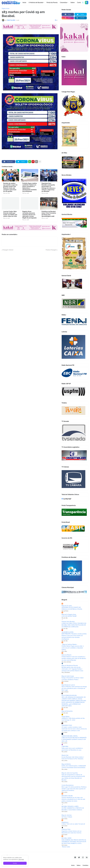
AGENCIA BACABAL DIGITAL (70, 736)
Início (73, 865)
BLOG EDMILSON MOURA (69, 695)
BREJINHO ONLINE (67, 796)
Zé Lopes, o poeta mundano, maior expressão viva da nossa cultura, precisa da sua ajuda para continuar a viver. (74, 729)
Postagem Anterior (8, 250)
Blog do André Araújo (68, 676)
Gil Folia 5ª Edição (67, 817)
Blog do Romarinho (67, 711)
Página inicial (6, 8)
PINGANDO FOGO (67, 725)
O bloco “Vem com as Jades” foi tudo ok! (73, 824)
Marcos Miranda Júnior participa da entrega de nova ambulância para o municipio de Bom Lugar (74, 688)
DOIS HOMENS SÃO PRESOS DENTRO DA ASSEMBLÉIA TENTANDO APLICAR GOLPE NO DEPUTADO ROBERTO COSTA (74, 842)
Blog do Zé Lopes (67, 606)
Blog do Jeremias (67, 815)
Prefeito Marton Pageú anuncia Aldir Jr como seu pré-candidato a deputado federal (73, 648)
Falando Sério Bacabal (68, 622)
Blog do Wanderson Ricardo (70, 666)
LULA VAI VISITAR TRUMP (69, 616)
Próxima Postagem (51, 250)
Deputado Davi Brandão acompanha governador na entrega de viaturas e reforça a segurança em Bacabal (48, 187)
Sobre (79, 865)
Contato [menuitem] (80, 3)
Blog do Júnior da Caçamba (70, 773)
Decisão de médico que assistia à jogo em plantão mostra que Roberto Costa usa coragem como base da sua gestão (10, 187)
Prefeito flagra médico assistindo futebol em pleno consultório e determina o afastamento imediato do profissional (30, 187)
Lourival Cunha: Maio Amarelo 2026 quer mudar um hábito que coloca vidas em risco (10, 214)
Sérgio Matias (66, 717)
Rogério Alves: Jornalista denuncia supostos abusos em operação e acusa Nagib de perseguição (29, 215)
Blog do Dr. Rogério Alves (69, 615)
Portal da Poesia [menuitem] (52, 3)
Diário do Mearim (66, 655)
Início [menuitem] (24, 3)
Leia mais (21, 859)
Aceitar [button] (15, 863)
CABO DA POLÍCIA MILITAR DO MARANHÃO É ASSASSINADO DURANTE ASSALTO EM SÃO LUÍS (74, 739)
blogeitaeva (65, 822)
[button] (83, 3)
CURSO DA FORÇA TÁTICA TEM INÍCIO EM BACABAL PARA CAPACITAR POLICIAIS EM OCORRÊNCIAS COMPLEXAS (74, 625)
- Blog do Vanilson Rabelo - (70, 644)
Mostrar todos (66, 847)
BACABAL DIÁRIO (67, 838)
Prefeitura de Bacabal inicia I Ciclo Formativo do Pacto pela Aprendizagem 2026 (49, 214)
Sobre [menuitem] (73, 3)
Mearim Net (65, 755)
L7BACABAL (65, 746)
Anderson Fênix (66, 829)
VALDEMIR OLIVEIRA (68, 632)
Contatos (85, 865)
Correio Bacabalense (68, 785)
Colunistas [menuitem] (64, 3)
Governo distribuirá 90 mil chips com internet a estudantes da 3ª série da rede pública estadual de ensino (73, 799)
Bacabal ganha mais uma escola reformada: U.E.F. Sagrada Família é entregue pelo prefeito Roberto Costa (72, 669)
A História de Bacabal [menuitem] (36, 3)
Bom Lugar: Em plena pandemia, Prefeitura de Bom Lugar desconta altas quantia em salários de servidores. (74, 789)
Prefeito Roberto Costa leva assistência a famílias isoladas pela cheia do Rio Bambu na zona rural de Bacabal (74, 658)
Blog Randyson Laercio (68, 685)
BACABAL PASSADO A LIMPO (70, 806)
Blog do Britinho (66, 764)
